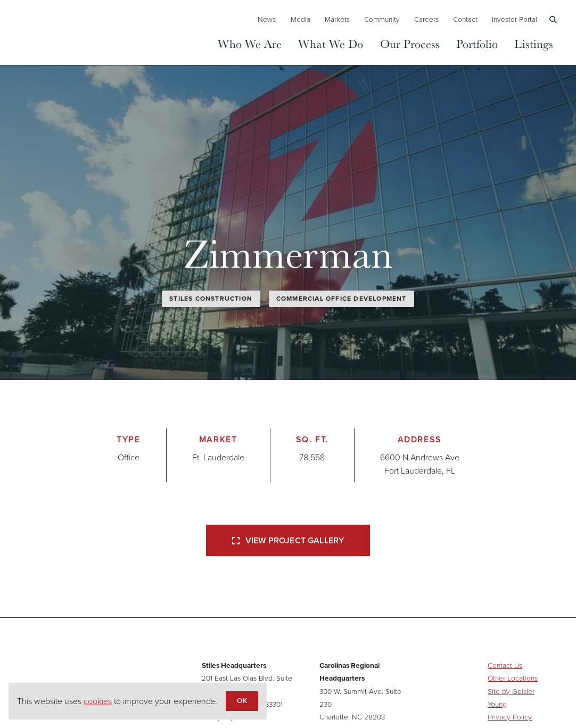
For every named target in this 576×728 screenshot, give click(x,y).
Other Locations (513, 678)
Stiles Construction (211, 299)
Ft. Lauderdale (218, 457)
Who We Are (250, 43)
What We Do (331, 43)
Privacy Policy (510, 717)
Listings (534, 43)
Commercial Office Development (342, 299)
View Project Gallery (288, 540)
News (267, 19)
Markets (337, 19)
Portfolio (477, 43)
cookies (98, 701)
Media (301, 19)
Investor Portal (515, 19)
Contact (465, 19)
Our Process (410, 43)
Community (382, 19)
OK (242, 700)
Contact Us (505, 665)
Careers (426, 19)
